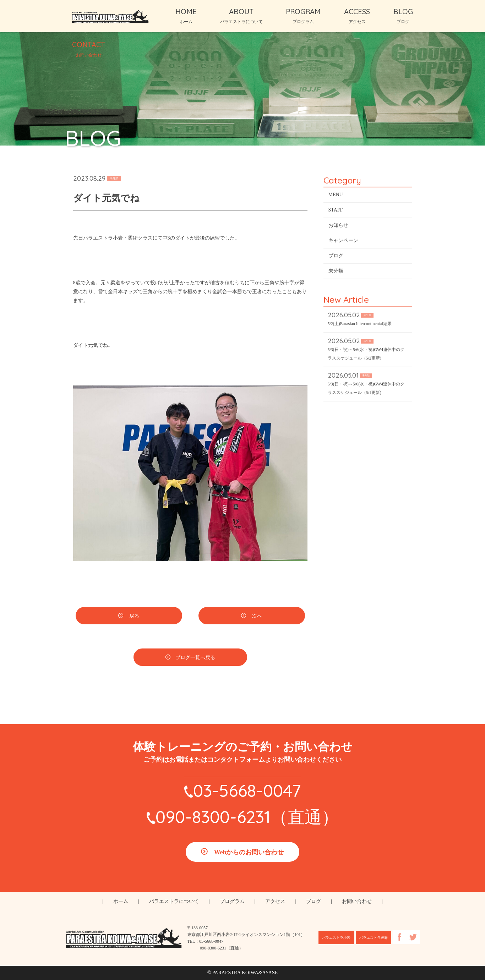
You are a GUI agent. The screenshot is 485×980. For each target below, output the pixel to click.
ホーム (121, 901)
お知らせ (338, 226)
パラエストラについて (174, 901)
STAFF (336, 211)
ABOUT (241, 16)
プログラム (232, 901)
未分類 (336, 272)
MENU (336, 196)
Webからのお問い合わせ (249, 852)
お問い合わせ (357, 901)
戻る (134, 617)
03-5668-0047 (247, 790)
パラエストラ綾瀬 (374, 938)
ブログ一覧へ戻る (195, 659)
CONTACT (89, 49)
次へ (257, 617)
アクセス (275, 901)
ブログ (336, 257)
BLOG (403, 16)
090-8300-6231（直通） (247, 817)
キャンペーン (343, 242)
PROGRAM (303, 16)
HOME (186, 16)
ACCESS (357, 16)
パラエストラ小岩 (336, 938)
